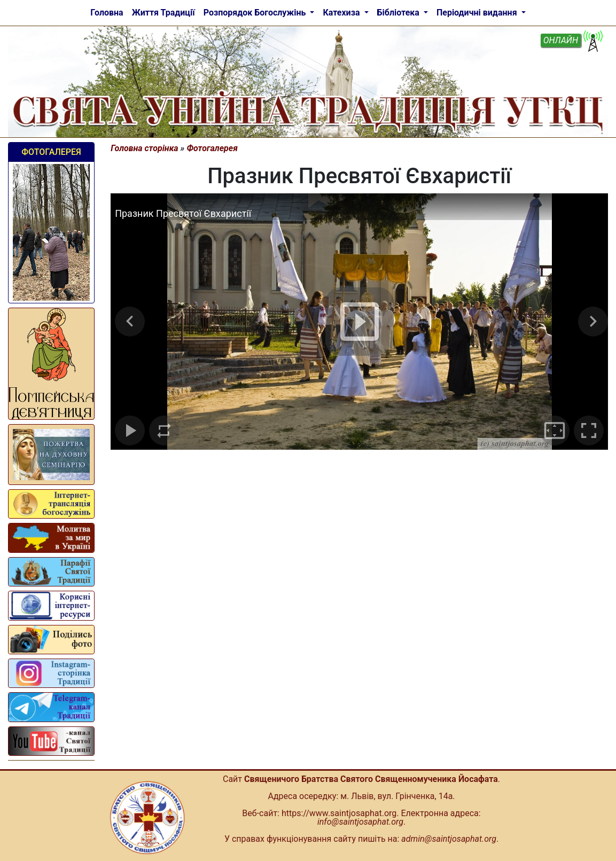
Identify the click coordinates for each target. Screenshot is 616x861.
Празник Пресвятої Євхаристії (183, 213)
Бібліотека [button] (399, 13)
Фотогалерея (51, 152)
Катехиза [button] (342, 13)
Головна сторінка (145, 148)
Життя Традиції (163, 13)
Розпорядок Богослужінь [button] (256, 13)
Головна (107, 13)
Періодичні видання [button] (478, 13)
